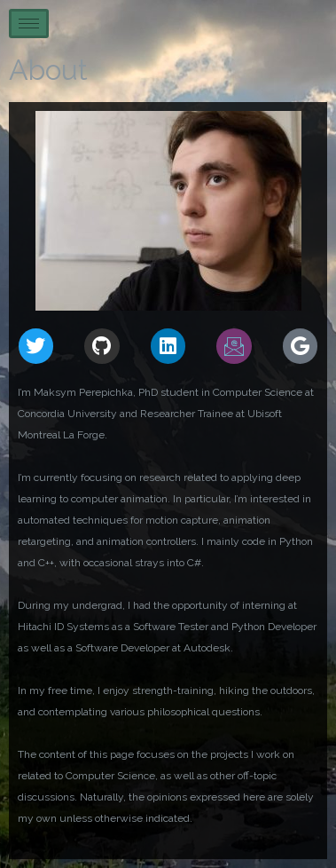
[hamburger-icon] (29, 24)
